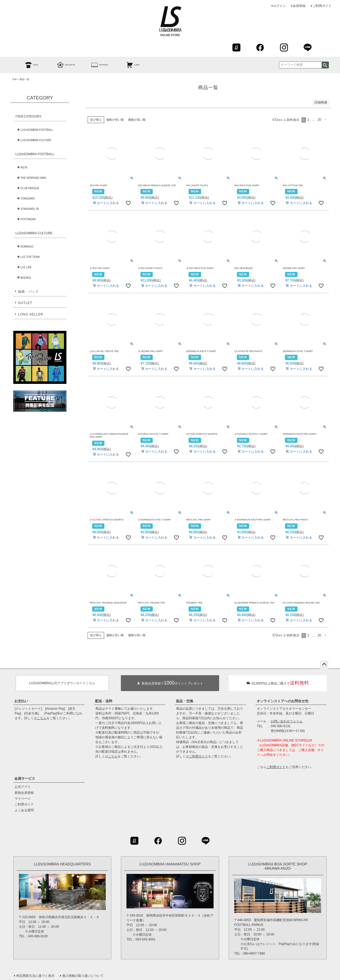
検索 (325, 65)
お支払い (21, 701)
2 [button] (308, 120)
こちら (42, 718)
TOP (14, 79)
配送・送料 (104, 701)
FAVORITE (60, 65)
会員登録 (299, 6)
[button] (326, 120)
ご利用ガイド (322, 6)
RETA (24, 168)
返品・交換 (184, 701)
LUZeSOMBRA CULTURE (36, 140)
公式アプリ (23, 787)
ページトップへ (324, 665)
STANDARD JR (30, 209)
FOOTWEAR (28, 219)
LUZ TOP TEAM (30, 257)
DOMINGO (27, 247)
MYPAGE (94, 65)
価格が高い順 (137, 120)
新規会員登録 (24, 793)
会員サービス (25, 779)
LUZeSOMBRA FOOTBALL (37, 130)
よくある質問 (24, 810)
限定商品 (26, 278)
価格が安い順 (115, 120)
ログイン (279, 6)
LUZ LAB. (26, 267)
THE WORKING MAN (33, 178)
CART (127, 65)
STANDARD (28, 199)
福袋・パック (28, 292)
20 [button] (319, 120)
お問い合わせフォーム (287, 721)
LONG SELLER (31, 314)
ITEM (26, 65)
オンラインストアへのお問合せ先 (282, 701)
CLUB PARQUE (30, 188)
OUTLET (25, 303)
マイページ (23, 799)
